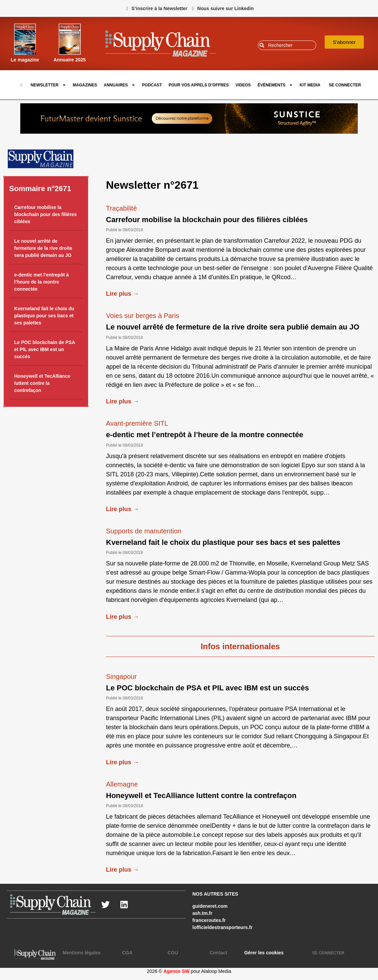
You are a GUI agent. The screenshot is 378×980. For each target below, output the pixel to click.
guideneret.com (210, 906)
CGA (127, 953)
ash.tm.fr (202, 913)
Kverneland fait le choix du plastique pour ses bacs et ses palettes (44, 316)
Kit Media (310, 85)
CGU (173, 953)
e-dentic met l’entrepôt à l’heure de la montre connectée (42, 282)
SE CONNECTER (345, 85)
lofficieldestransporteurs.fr (222, 927)
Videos (243, 85)
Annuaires (120, 85)
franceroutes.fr (209, 920)
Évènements (275, 85)
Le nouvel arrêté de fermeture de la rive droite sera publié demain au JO (43, 248)
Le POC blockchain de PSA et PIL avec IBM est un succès (45, 349)
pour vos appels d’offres (199, 85)
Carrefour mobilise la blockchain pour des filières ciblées (45, 214)
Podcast (152, 85)
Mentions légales (82, 953)
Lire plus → (123, 294)
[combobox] (287, 45)
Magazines (85, 85)
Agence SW (176, 971)
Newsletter (48, 85)
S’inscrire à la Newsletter (160, 8)
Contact (218, 953)
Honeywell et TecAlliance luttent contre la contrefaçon (42, 383)
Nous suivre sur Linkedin (226, 8)
